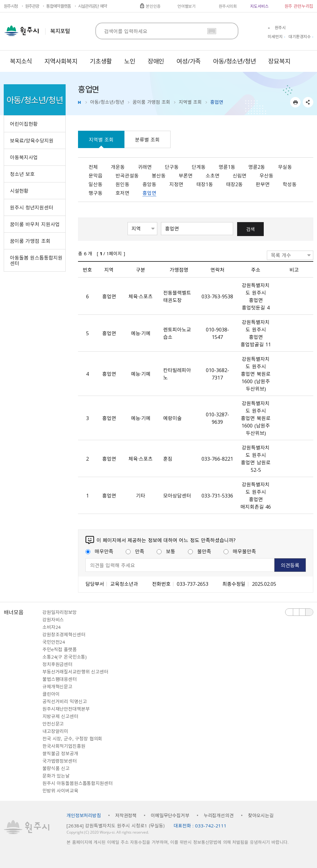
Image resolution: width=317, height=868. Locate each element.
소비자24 (52, 627)
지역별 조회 (190, 102)
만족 (135, 551)
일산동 (96, 184)
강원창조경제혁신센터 (64, 634)
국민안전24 (54, 642)
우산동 (266, 175)
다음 (302, 612)
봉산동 (159, 175)
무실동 (285, 167)
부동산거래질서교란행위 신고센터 (75, 672)
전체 (93, 167)
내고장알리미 (55, 731)
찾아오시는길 (261, 815)
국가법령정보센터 (60, 761)
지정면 (176, 184)
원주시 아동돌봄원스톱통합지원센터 (77, 783)
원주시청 (11, 6)
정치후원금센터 (57, 664)
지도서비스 (259, 6)
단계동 (199, 167)
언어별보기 (187, 6)
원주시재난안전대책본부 (66, 709)
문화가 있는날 (56, 776)
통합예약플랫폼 (58, 6)
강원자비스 (53, 620)
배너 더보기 (309, 612)
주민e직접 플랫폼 (60, 649)
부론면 (186, 175)
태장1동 (205, 184)
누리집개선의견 (219, 815)
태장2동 (234, 184)
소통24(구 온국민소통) (65, 657)
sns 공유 (308, 102)
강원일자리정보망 (60, 612)
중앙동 (149, 184)
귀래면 (145, 167)
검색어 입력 (161, 222)
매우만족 (99, 551)
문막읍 (96, 175)
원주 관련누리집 (299, 6)
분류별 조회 (147, 139)
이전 (289, 612)
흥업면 (149, 193)
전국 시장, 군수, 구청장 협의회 (72, 739)
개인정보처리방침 (84, 815)
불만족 (200, 551)
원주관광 (32, 6)
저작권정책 (126, 815)
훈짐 (168, 458)
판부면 (263, 184)
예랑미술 (172, 418)
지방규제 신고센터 (60, 716)
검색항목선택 (128, 222)
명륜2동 (257, 167)
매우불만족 (240, 551)
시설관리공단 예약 (93, 6)
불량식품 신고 (56, 768)
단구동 (172, 167)
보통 (166, 551)
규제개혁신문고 (57, 686)
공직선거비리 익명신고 (65, 701)
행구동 (96, 193)
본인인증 (153, 6)
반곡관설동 (127, 175)
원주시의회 (228, 6)
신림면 (239, 175)
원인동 (122, 184)
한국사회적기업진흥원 (64, 746)
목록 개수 (281, 255)
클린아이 (51, 694)
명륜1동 (227, 167)
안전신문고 (53, 724)
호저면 (122, 193)
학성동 (290, 184)
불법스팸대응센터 (60, 679)
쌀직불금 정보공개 (60, 753)
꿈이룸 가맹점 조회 (151, 102)
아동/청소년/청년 (107, 102)
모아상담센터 (177, 495)
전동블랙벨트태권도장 (177, 296)
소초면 (213, 175)
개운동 (118, 167)
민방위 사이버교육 (60, 791)
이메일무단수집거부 (170, 815)
